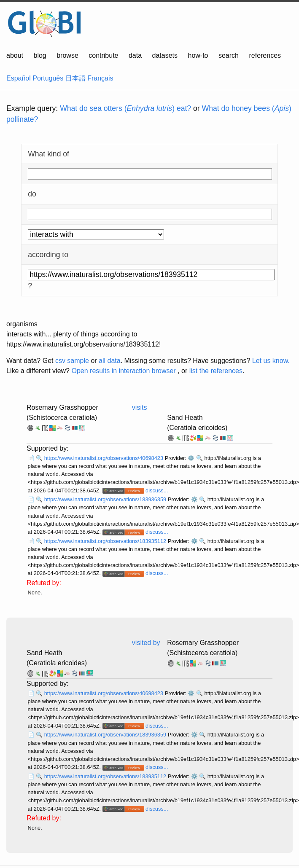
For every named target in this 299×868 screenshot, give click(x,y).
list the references (216, 371)
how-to (198, 55)
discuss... (157, 490)
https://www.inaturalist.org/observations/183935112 (106, 541)
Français (100, 78)
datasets (165, 55)
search (229, 55)
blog (40, 55)
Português (48, 78)
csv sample (72, 361)
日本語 (75, 78)
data (135, 55)
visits (140, 407)
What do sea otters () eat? (125, 108)
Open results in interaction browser (123, 371)
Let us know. (271, 361)
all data (110, 361)
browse (67, 55)
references (265, 55)
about (15, 55)
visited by (146, 643)
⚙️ (191, 458)
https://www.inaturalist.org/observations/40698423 (105, 458)
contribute (103, 55)
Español (19, 78)
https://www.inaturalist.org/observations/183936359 (106, 499)
